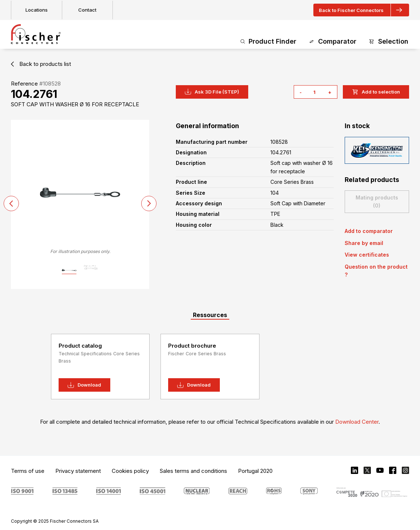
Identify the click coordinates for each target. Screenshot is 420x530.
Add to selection (376, 92)
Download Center (357, 422)
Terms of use (28, 471)
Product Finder (268, 42)
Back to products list (41, 64)
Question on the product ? (376, 271)
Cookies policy (130, 471)
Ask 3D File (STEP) (212, 92)
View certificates (367, 255)
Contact (87, 10)
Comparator (332, 42)
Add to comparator (369, 231)
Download (84, 385)
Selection (389, 42)
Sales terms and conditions (193, 471)
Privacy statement (78, 471)
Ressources (210, 315)
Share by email (364, 243)
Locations (37, 10)
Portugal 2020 (255, 471)
